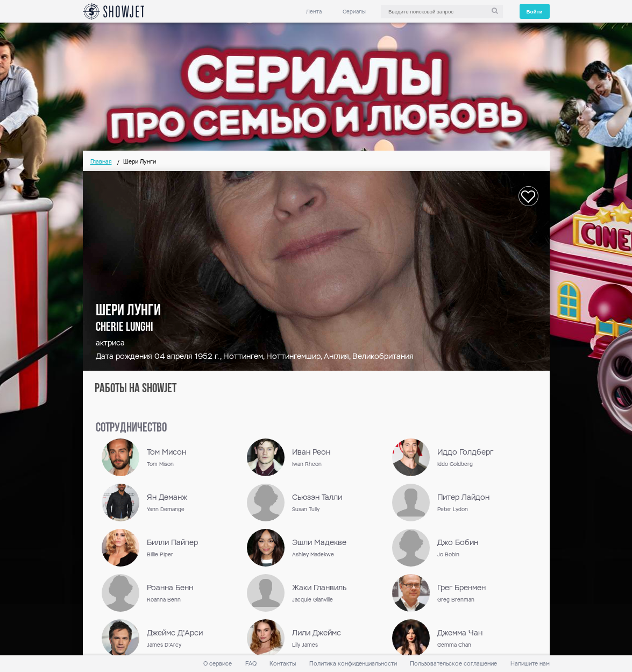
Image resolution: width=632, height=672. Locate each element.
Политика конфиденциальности (353, 664)
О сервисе (218, 664)
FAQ (251, 664)
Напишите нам (530, 664)
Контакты (283, 664)
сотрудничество (131, 428)
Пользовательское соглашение (453, 664)
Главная (101, 162)
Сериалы (354, 12)
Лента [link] (314, 12)
